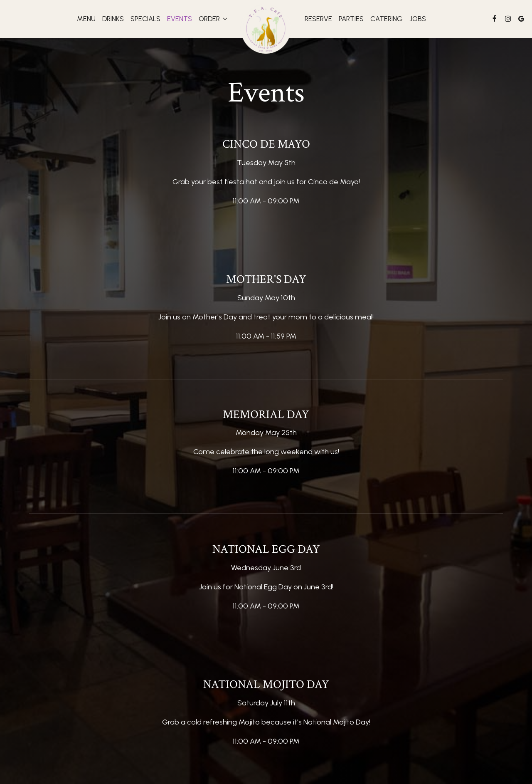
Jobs (418, 19)
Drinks (113, 19)
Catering (387, 19)
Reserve (318, 19)
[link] (266, 28)
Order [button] (213, 19)
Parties (351, 19)
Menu (86, 19)
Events (180, 19)
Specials (145, 19)
